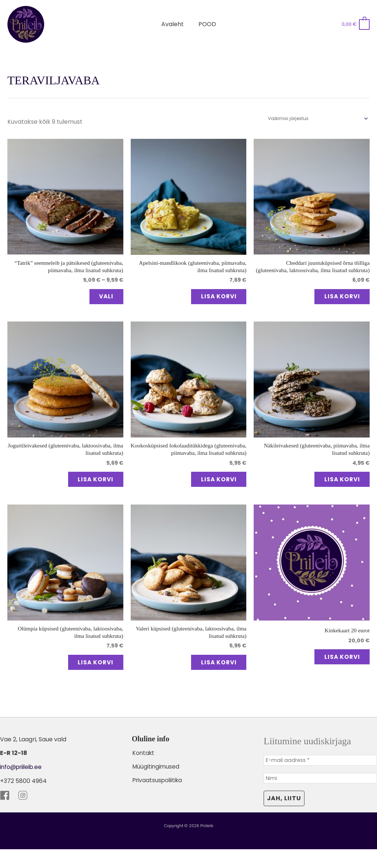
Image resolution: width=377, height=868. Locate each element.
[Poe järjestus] (318, 118)
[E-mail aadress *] (320, 778)
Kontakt (143, 770)
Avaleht (174, 24)
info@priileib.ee (22, 785)
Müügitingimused (156, 784)
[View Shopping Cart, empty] (355, 24)
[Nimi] (320, 797)
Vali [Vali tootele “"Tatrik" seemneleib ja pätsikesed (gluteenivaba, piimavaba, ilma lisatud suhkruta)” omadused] (101, 298)
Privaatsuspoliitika (158, 797)
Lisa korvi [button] (213, 298)
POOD (206, 24)
